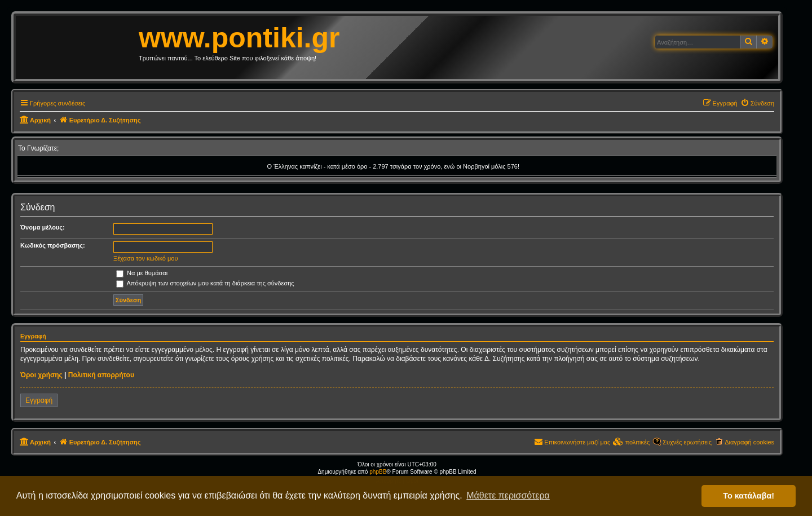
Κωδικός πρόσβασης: (53, 245)
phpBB (378, 472)
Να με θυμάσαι (142, 273)
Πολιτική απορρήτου (101, 375)
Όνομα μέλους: (43, 227)
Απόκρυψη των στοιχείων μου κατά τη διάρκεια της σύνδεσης (205, 283)
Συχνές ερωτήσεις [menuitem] (687, 442)
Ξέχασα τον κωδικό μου (146, 258)
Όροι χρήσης (41, 375)
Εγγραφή (39, 400)
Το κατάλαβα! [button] (749, 496)
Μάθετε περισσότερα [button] (508, 495)
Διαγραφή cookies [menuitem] (749, 442)
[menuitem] (757, 103)
